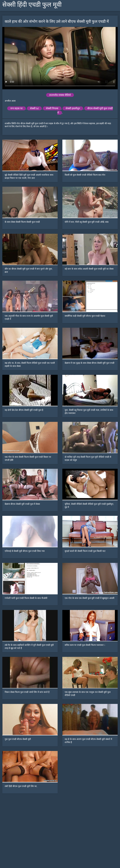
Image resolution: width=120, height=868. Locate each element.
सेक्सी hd (34, 108)
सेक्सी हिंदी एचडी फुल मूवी (32, 5)
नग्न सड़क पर (16, 108)
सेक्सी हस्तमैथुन (73, 108)
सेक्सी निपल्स (52, 108)
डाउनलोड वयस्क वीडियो (60, 95)
